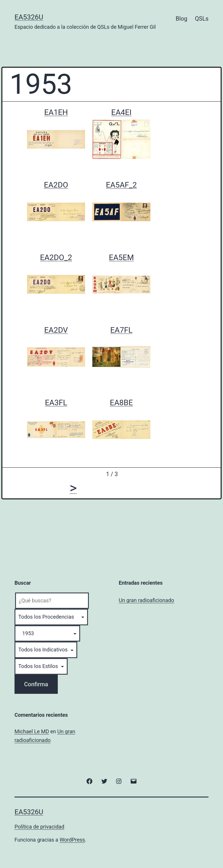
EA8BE (121, 403)
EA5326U (29, 17)
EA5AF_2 (122, 185)
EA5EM (121, 257)
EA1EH (56, 112)
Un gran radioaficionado (146, 600)
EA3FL (56, 403)
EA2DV (56, 330)
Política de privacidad (39, 827)
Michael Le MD (32, 731)
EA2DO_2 (56, 257)
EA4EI (121, 112)
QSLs (202, 19)
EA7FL (122, 330)
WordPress (72, 840)
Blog (181, 19)
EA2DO (56, 185)
